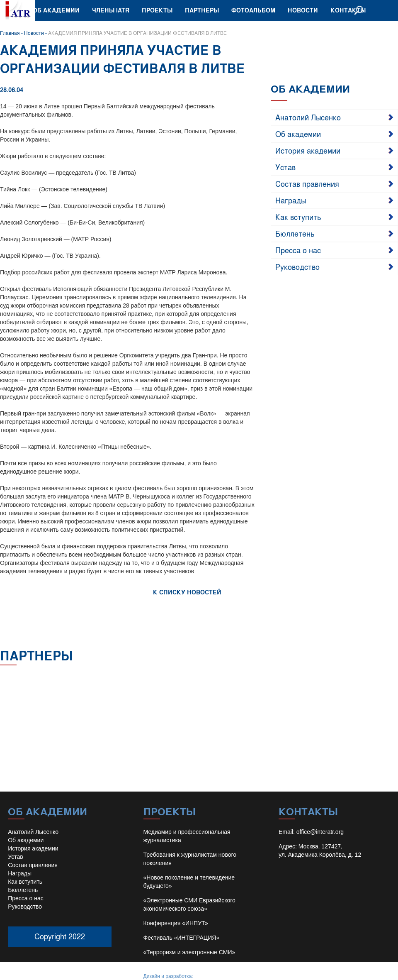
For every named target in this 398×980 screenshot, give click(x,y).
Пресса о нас (298, 250)
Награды (291, 200)
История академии (308, 150)
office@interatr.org (320, 832)
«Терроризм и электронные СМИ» (189, 952)
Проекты (157, 10)
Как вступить (298, 217)
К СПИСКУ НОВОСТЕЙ (187, 592)
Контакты (348, 10)
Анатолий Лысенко (308, 117)
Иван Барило (210, 976)
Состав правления (307, 183)
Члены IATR (111, 10)
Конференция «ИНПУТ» (176, 923)
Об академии (56, 10)
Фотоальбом (253, 10)
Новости (303, 10)
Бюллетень (295, 233)
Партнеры (202, 10)
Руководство (297, 266)
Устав (285, 167)
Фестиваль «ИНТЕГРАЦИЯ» (182, 938)
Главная (10, 33)
